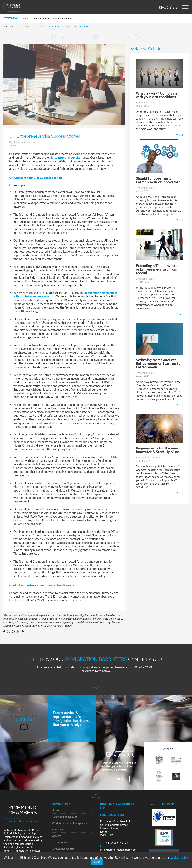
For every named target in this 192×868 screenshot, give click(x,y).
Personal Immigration (65, 817)
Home (19, 27)
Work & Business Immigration (70, 823)
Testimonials (59, 842)
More (120, 779)
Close (97, 862)
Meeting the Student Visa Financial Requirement (46, 19)
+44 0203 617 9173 (114, 843)
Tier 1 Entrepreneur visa (65, 157)
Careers (57, 836)
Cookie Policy (179, 858)
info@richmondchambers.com (118, 848)
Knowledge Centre (35, 27)
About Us (58, 829)
